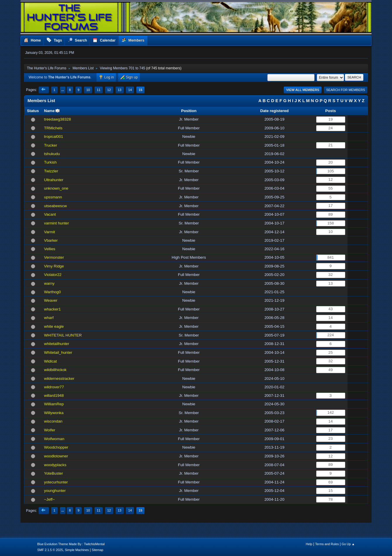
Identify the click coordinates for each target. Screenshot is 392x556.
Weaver (51, 300)
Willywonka (54, 413)
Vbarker (51, 240)
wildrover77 (54, 387)
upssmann (53, 197)
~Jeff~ (50, 499)
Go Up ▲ (348, 544)
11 (99, 90)
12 (109, 90)
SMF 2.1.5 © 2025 (50, 550)
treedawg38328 (58, 119)
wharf (49, 318)
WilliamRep (54, 404)
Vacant (50, 214)
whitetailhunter (57, 344)
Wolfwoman (54, 439)
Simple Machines (77, 550)
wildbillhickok (55, 370)
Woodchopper (56, 447)
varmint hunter (57, 223)
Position (189, 111)
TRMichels (53, 128)
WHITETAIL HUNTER (63, 335)
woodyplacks (55, 465)
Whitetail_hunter (58, 352)
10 (88, 90)
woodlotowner (56, 456)
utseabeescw (56, 206)
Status (33, 111)
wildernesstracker (59, 379)
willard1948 (54, 395)
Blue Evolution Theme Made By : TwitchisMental (71, 544)
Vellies (50, 249)
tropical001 (54, 137)
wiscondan (53, 421)
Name (49, 111)
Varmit (50, 232)
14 (130, 90)
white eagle (54, 326)
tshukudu (52, 154)
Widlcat (51, 361)
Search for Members (346, 90)
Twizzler (51, 171)
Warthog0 (53, 292)
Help (309, 544)
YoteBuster (54, 473)
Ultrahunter (54, 180)
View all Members (303, 90)
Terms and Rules (327, 544)
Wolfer (50, 430)
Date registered (275, 111)
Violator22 (53, 275)
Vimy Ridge (54, 266)
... (63, 90)
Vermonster (54, 257)
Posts (331, 111)
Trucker (51, 145)
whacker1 (53, 309)
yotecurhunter (56, 482)
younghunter (55, 491)
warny (49, 283)
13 (119, 90)
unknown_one (56, 188)
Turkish (50, 162)
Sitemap (98, 550)
